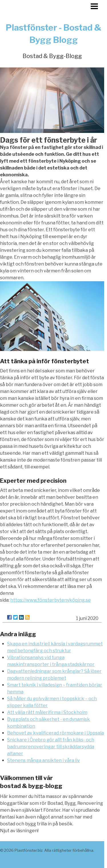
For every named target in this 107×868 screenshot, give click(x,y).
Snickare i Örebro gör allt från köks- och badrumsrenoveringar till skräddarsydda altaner (51, 747)
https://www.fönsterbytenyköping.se (51, 600)
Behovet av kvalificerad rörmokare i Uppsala (55, 733)
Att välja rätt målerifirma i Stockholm (47, 712)
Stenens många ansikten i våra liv (44, 760)
